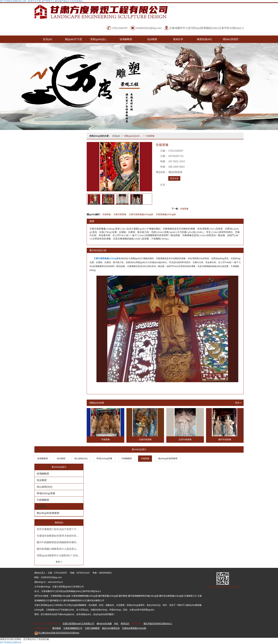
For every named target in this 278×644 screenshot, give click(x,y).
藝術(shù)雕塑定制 (111, 628)
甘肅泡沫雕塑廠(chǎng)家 (134, 628)
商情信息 (125, 624)
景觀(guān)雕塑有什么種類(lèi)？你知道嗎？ (60, 555)
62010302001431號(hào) (57, 633)
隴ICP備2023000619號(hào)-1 (158, 624)
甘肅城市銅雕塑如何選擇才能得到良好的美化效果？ (60, 536)
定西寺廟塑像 (185, 440)
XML (116, 624)
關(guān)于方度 (74, 39)
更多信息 (174, 178)
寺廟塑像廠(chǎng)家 (166, 214)
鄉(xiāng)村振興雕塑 (168, 459)
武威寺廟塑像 (145, 440)
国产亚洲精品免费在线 (11, 642)
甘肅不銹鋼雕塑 (92, 628)
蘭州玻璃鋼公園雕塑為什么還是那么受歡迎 (60, 549)
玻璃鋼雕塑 (126, 39)
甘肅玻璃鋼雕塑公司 (73, 628)
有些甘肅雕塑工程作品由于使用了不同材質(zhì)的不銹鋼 (60, 529)
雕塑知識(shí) (204, 39)
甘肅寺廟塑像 (120, 214)
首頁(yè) (48, 39)
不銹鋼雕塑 (127, 459)
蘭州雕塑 (57, 628)
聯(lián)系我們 (231, 39)
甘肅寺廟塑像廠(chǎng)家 (141, 214)
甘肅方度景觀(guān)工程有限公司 (78, 624)
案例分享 (178, 39)
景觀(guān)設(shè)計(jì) (102, 39)
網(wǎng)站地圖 (104, 624)
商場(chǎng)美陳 (104, 459)
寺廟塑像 (150, 136)
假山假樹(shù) (81, 459)
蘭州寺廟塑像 (225, 440)
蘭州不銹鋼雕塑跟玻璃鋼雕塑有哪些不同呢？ (60, 542)
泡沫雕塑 (152, 39)
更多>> (238, 403)
